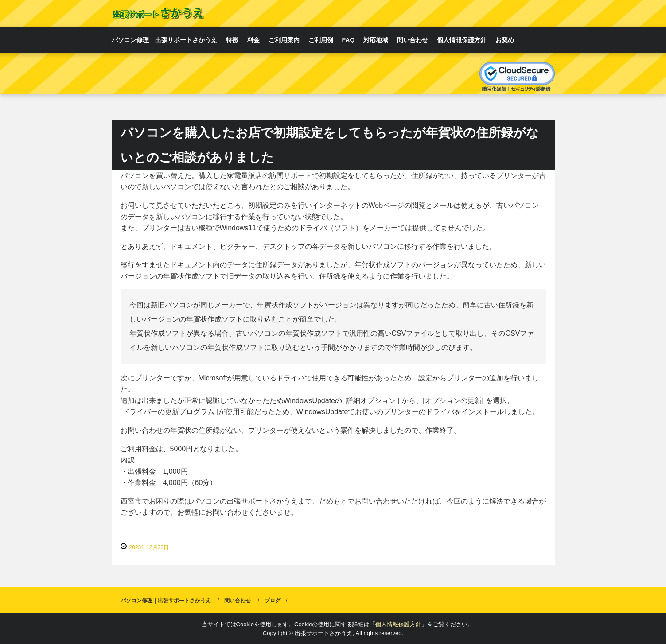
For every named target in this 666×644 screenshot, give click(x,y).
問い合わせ (413, 40)
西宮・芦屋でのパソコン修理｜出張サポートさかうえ (158, 13)
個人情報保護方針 (462, 40)
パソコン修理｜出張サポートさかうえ (164, 40)
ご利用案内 (284, 40)
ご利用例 (321, 40)
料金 (253, 40)
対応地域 (376, 40)
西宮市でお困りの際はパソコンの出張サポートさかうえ (209, 501)
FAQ (349, 40)
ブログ (273, 601)
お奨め (505, 40)
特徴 (232, 40)
